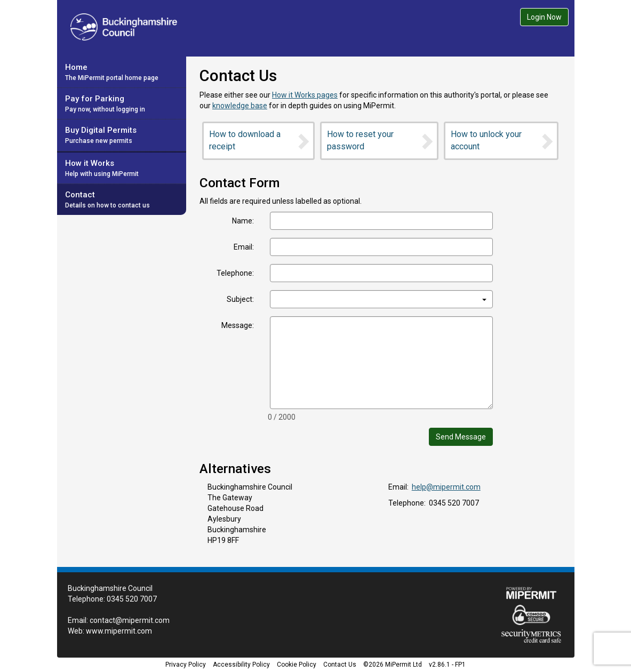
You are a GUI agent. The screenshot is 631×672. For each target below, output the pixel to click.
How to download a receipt (260, 140)
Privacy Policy (186, 665)
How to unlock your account (503, 140)
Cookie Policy (297, 665)
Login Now (544, 17)
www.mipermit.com (119, 631)
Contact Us (340, 665)
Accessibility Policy (241, 665)
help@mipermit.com (446, 487)
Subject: (240, 299)
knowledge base (240, 106)
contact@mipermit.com (130, 620)
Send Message (461, 437)
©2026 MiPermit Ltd (393, 665)
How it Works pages (305, 95)
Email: (244, 247)
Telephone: (235, 273)
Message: (238, 325)
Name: (243, 221)
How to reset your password (381, 140)
